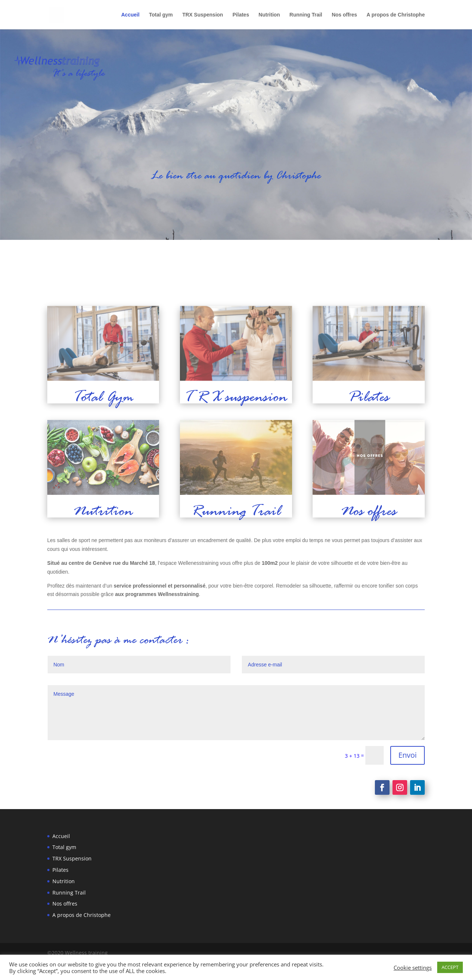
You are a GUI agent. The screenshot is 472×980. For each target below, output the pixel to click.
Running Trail (306, 15)
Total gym (161, 15)
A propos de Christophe (396, 15)
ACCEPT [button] (450, 967)
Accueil (130, 15)
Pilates (241, 15)
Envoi (408, 755)
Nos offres (344, 15)
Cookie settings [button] (413, 968)
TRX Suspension (202, 15)
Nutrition (269, 15)
